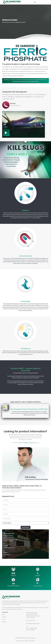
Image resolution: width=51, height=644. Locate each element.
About (4, 615)
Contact (4, 617)
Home (4, 619)
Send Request (26, 527)
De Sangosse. (33, 638)
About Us (22, 641)
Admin (26, 641)
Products (4, 622)
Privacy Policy (32, 641)
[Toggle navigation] (35, 2)
